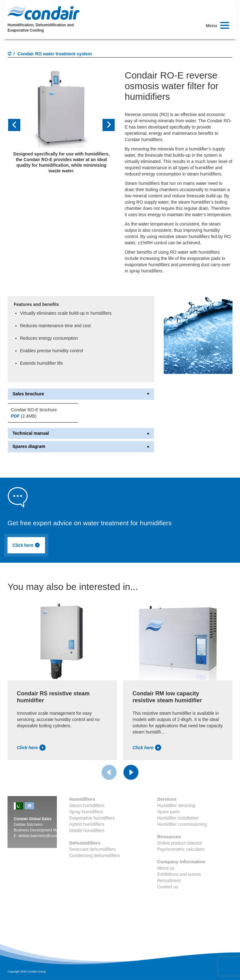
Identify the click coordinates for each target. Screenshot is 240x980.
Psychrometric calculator (181, 849)
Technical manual (81, 433)
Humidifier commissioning (182, 824)
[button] (16, 125)
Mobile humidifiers (87, 830)
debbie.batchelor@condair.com (44, 836)
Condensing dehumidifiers (95, 856)
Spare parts (168, 812)
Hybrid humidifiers (87, 824)
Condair (43, 13)
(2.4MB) (24, 416)
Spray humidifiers (86, 812)
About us (166, 868)
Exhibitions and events (179, 874)
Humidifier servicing (176, 805)
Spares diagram (81, 447)
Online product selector (180, 843)
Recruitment (169, 881)
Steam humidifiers (87, 805)
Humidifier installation (178, 818)
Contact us (168, 887)
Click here (26, 545)
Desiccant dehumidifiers (93, 849)
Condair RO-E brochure (34, 410)
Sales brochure (81, 394)
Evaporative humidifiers (92, 818)
